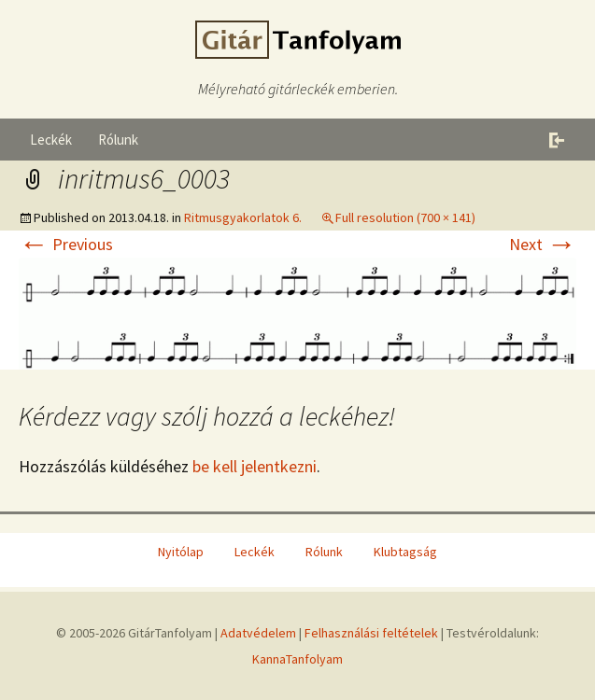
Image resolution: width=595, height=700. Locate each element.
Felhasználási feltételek (371, 633)
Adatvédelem (258, 633)
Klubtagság (405, 552)
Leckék (51, 140)
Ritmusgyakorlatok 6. (243, 217)
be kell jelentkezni (255, 466)
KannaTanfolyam (297, 659)
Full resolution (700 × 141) (405, 217)
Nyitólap (181, 552)
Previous (66, 244)
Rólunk (118, 140)
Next (543, 244)
